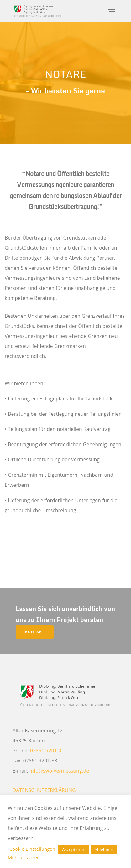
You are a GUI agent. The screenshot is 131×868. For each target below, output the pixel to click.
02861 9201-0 (46, 751)
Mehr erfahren (24, 857)
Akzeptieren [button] (74, 849)
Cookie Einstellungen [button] (32, 849)
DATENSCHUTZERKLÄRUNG (44, 790)
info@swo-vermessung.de (59, 771)
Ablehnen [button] (104, 849)
